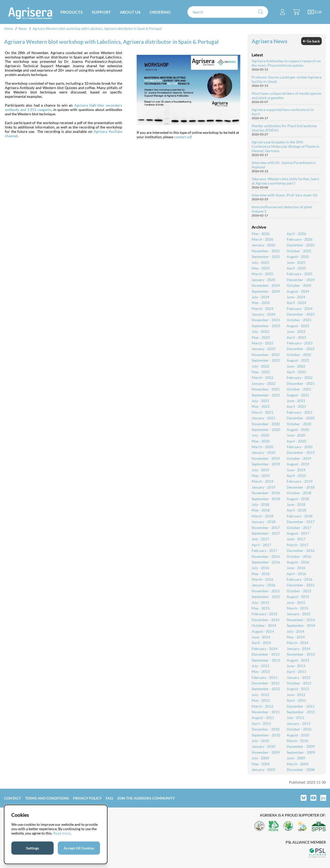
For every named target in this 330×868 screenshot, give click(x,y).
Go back (311, 41)
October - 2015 (299, 591)
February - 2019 (300, 481)
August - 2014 (263, 631)
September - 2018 (266, 499)
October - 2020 (299, 424)
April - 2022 (296, 372)
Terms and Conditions (47, 798)
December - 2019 (301, 452)
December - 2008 (301, 770)
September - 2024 (266, 291)
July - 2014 (295, 631)
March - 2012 (262, 706)
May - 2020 (261, 441)
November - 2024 (266, 285)
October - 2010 (299, 729)
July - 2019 (260, 470)
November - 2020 (266, 424)
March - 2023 (262, 343)
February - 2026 (300, 239)
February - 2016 (300, 579)
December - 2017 (301, 522)
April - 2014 (261, 643)
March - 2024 (262, 309)
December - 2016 (301, 550)
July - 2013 (260, 666)
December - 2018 (301, 487)
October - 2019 (299, 458)
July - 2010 (260, 741)
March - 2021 (262, 412)
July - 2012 (260, 695)
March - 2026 (262, 239)
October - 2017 (299, 528)
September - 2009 (301, 752)
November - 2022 (266, 355)
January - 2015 (299, 614)
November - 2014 (301, 620)
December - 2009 (301, 746)
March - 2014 (298, 643)
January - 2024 (263, 314)
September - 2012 (266, 689)
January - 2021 (263, 418)
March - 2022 (262, 377)
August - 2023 (298, 326)
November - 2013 (301, 654)
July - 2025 (260, 262)
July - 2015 (260, 602)
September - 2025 (266, 257)
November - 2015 (266, 591)
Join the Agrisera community (146, 798)
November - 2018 (266, 493)
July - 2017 (260, 539)
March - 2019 (262, 481)
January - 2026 (263, 245)
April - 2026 (296, 234)
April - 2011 (261, 723)
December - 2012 (266, 683)
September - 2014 (301, 625)
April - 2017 (261, 545)
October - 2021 (299, 389)
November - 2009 (266, 752)
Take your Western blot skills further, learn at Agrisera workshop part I (285, 181)
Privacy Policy (87, 798)
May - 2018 (261, 510)
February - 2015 (265, 614)
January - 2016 (263, 585)
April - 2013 (296, 671)
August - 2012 (298, 689)
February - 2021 (300, 412)
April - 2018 (296, 510)
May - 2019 (261, 476)
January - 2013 (299, 677)
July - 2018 (260, 504)
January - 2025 (263, 280)
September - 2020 (266, 429)
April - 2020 (296, 441)
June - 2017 (296, 539)
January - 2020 (263, 452)
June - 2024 (296, 297)
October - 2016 (299, 556)
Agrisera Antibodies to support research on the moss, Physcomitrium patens (286, 63)
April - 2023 (296, 337)
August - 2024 (298, 291)
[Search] (228, 12)
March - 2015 (298, 608)
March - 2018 (262, 516)
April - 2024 (296, 303)
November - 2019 (266, 458)
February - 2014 (265, 649)
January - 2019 (263, 487)
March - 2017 (298, 545)
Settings (32, 848)
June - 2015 (296, 602)
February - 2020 (300, 447)
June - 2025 (296, 262)
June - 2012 (296, 695)
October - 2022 (299, 355)
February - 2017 (265, 550)
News (23, 29)
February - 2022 (300, 377)
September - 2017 (266, 533)
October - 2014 (264, 625)
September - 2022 (266, 360)
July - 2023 (260, 331)
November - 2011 (266, 712)
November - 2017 (266, 528)
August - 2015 (298, 597)
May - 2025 (261, 268)
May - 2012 (261, 700)
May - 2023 (261, 337)
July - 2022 (260, 366)
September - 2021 (266, 395)
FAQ (109, 798)
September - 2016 (266, 562)
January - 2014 (299, 649)
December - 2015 (301, 585)
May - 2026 (261, 234)
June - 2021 (296, 401)
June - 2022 (296, 366)
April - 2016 (296, 574)
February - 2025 (300, 274)
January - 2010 (263, 746)
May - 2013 (261, 671)
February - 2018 (300, 516)
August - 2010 (298, 735)
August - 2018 (298, 499)
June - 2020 (296, 435)
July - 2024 (260, 297)
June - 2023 (296, 331)
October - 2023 (299, 320)
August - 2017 (298, 533)
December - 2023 (301, 314)
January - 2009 (263, 770)
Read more (62, 833)
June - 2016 (296, 568)
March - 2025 (262, 274)
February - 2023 (300, 343)
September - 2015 (266, 597)
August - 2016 (298, 562)
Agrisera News (269, 41)
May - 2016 (261, 574)
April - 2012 (296, 700)
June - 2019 (296, 470)
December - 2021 (301, 383)
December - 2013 (266, 654)
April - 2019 (296, 476)
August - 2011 (263, 718)
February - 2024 (300, 309)
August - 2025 (298, 257)
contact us (182, 137)
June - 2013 (296, 666)
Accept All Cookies (79, 848)
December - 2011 (301, 706)
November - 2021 (266, 389)
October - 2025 (299, 251)
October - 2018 (299, 493)
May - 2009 (261, 764)
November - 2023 (266, 320)
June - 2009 (296, 758)
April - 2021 (296, 406)
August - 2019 (298, 464)
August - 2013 (298, 660)
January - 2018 (263, 522)
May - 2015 (261, 608)
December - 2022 (301, 349)
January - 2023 (263, 349)
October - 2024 (299, 285)
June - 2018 (296, 504)
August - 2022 (298, 360)
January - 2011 (299, 723)
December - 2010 (266, 729)
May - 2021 (261, 406)
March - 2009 (298, 764)
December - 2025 (301, 245)
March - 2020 (262, 447)
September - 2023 (266, 326)
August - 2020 (298, 429)
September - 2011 (301, 712)
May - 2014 (296, 637)
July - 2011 (295, 718)
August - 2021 (298, 395)
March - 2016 (262, 579)
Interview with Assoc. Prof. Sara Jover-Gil (285, 195)
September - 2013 (266, 660)
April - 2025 (296, 268)
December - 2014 (266, 620)
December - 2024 (301, 280)
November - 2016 (266, 556)
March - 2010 (298, 741)
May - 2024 (261, 303)
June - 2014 (261, 637)
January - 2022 (263, 383)
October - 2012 (299, 683)
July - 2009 (260, 758)
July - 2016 (260, 568)
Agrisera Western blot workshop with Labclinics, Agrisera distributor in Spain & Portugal (97, 29)
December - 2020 (301, 418)
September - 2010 (266, 735)
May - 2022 (261, 372)
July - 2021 (260, 401)
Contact (13, 798)
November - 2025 (266, 251)
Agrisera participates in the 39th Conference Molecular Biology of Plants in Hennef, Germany (286, 146)
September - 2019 (266, 464)
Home (9, 29)
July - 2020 (260, 435)
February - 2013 (265, 677)
